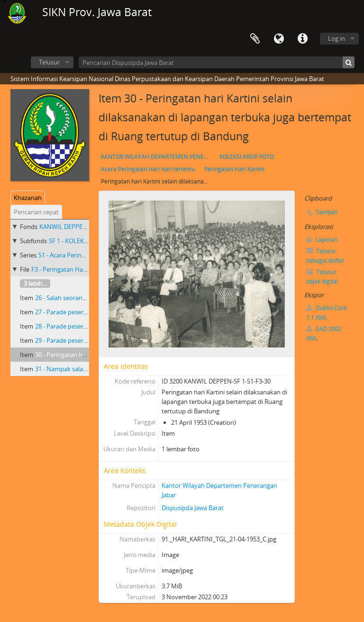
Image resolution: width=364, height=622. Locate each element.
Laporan (322, 240)
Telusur (49, 62)
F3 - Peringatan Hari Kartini (69, 269)
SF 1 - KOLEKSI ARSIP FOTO (87, 241)
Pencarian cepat (36, 212)
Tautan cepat (302, 39)
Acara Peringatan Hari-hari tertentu (148, 169)
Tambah (327, 212)
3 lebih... (35, 284)
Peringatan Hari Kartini (234, 169)
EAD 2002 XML (324, 334)
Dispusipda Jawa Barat (193, 508)
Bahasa (279, 39)
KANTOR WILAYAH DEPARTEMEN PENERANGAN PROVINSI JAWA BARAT (157, 157)
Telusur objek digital (322, 277)
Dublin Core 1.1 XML (327, 313)
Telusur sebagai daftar (325, 256)
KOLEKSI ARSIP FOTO (247, 157)
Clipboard (255, 39)
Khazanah (28, 198)
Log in (337, 38)
